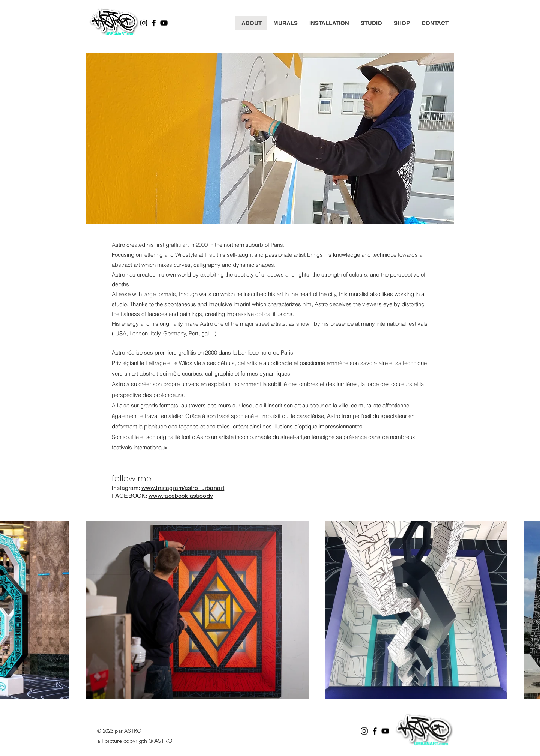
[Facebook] (154, 23)
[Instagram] (144, 23)
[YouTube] (164, 23)
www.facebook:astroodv (181, 496)
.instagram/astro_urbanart (189, 488)
